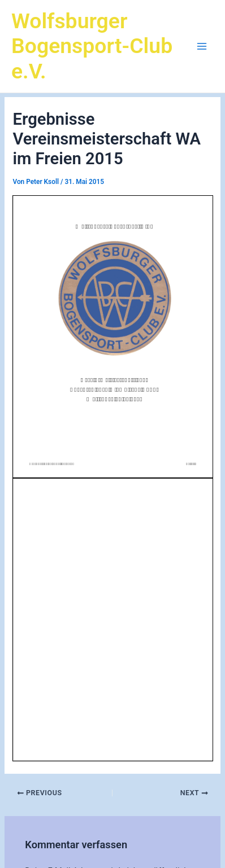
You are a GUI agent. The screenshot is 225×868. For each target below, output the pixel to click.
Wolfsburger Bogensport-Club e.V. (92, 46)
